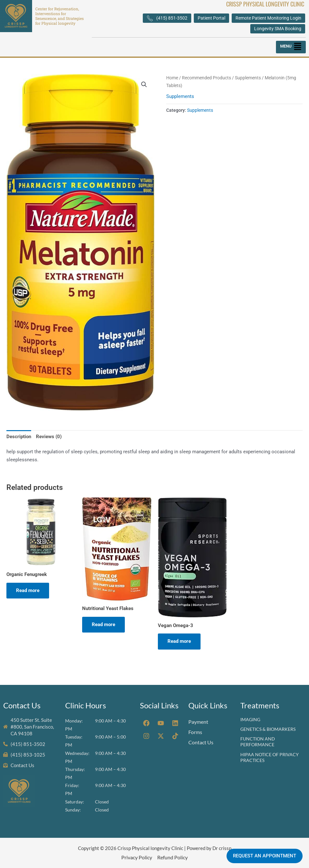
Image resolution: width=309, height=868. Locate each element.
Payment (198, 722)
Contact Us (201, 742)
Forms (195, 732)
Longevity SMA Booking (278, 29)
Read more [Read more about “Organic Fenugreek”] (28, 590)
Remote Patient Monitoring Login (268, 18)
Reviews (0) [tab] (49, 437)
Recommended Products (206, 78)
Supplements (248, 78)
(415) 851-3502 (167, 18)
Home (172, 78)
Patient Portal (211, 18)
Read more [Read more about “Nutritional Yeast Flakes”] (103, 624)
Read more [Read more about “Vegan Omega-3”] (179, 641)
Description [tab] (19, 437)
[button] (291, 47)
